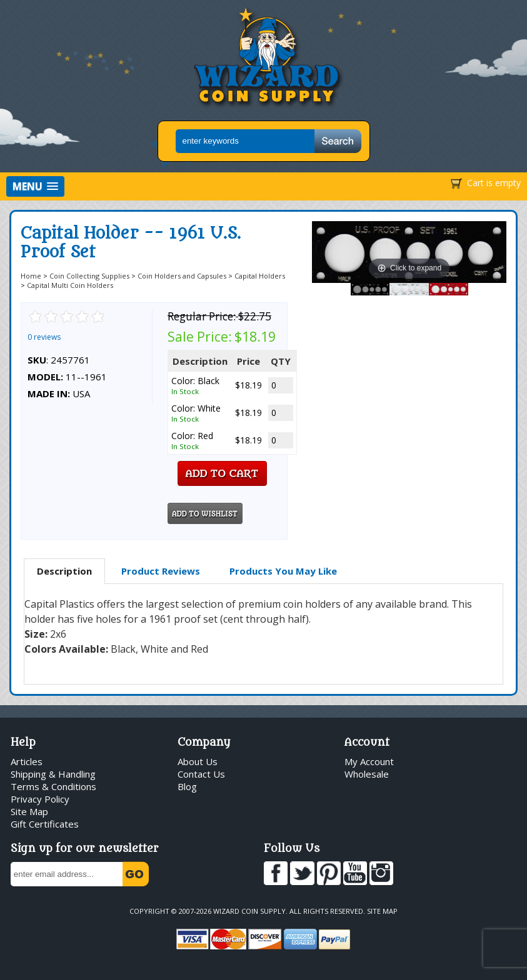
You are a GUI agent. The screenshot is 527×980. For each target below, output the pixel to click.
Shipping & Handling (53, 774)
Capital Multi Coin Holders (70, 285)
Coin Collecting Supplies (89, 276)
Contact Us (201, 774)
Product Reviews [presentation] (161, 571)
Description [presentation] (64, 571)
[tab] (64, 572)
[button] (35, 186)
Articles (27, 761)
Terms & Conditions (53, 786)
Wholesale (367, 774)
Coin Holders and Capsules (182, 276)
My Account (369, 761)
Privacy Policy (40, 799)
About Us (198, 761)
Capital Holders (260, 276)
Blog (187, 786)
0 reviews (44, 337)
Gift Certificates (45, 824)
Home (31, 276)
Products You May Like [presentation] (283, 571)
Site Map (29, 811)
